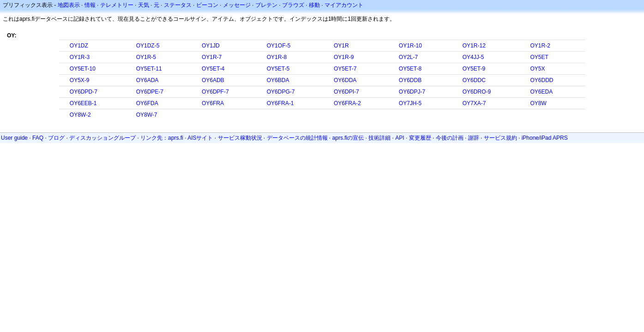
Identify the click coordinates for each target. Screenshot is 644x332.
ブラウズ (293, 5)
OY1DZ (79, 46)
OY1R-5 (146, 57)
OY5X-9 (80, 80)
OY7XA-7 (474, 103)
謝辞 (474, 138)
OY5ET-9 (474, 69)
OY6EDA (541, 92)
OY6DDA (345, 80)
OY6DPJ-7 (412, 92)
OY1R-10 (410, 46)
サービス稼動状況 (240, 138)
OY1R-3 (80, 57)
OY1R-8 (277, 57)
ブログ (56, 138)
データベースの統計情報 (297, 138)
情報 (90, 5)
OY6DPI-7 (346, 92)
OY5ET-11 (149, 69)
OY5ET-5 (278, 69)
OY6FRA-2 (347, 103)
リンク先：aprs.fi (162, 138)
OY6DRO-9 (477, 92)
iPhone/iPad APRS (545, 138)
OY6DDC (474, 80)
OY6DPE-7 (150, 92)
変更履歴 (420, 138)
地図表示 (69, 5)
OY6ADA (147, 80)
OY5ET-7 (345, 69)
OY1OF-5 (279, 46)
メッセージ (237, 5)
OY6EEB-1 (83, 103)
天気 (144, 5)
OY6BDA (278, 80)
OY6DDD (542, 80)
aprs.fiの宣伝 (348, 138)
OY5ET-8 (410, 69)
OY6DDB (410, 80)
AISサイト (200, 138)
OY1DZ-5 (148, 46)
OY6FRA (213, 103)
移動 (314, 5)
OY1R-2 (540, 46)
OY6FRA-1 (280, 103)
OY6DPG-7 (281, 92)
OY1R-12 (474, 46)
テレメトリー (117, 5)
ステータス (178, 5)
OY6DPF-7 (215, 92)
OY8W (538, 103)
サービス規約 (500, 138)
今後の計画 (450, 138)
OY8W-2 (80, 115)
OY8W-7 (147, 115)
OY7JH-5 (410, 103)
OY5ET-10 (83, 69)
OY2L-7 (408, 57)
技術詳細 (379, 138)
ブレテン (266, 5)
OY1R (341, 46)
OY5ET (539, 57)
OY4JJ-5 (473, 57)
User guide (14, 138)
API (400, 138)
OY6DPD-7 (84, 92)
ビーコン (207, 5)
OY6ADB (213, 80)
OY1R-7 (212, 57)
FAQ (38, 138)
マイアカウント (344, 5)
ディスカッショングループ (102, 138)
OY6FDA (147, 103)
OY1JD (211, 46)
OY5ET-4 (213, 69)
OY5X (537, 69)
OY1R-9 (344, 57)
